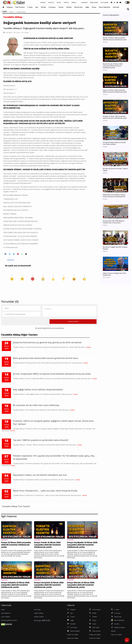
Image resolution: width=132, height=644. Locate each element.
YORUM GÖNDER (73, 322)
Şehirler (113, 633)
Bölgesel (10, 7)
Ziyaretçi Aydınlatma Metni (9, 622)
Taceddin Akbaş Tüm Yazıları (16, 507)
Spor (37, 7)
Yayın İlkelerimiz (6, 615)
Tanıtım (61, 7)
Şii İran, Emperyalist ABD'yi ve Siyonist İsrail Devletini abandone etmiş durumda (52, 374)
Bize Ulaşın (37, 611)
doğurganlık (11, 260)
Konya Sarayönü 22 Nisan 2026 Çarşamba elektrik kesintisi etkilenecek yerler (49, 586)
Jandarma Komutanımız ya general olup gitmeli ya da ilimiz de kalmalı (47, 343)
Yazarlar (11, 12)
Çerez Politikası (6, 618)
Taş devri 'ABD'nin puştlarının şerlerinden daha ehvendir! (41, 441)
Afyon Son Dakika (116, 636)
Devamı (88, 348)
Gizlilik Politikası (39, 615)
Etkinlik (43, 7)
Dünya (94, 7)
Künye (3, 611)
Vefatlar (69, 7)
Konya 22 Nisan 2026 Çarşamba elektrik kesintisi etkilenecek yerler (16, 545)
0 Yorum (25, 32)
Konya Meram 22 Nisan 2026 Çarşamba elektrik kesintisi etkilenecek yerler (82, 586)
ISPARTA (61, 3)
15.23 (17, 32)
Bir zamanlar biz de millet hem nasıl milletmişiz (36, 406)
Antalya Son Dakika (95, 636)
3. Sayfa (30, 7)
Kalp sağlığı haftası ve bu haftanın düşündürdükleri (38, 390)
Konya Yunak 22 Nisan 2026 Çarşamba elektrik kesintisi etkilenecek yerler (49, 545)
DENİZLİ (70, 3)
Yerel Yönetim (20, 7)
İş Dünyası (52, 7)
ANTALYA (44, 3)
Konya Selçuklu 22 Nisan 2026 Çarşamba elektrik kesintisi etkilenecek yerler (16, 586)
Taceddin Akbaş (21, 12)
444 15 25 (46, 622)
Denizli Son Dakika (95, 640)
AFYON (53, 3)
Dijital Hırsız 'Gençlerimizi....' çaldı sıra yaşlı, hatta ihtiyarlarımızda (45, 491)
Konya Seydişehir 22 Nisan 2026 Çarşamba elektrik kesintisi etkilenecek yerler (82, 545)
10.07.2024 (7, 32)
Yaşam (5, 11)
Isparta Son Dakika (73, 640)
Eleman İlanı (78, 7)
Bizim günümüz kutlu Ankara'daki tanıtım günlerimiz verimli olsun (45, 359)
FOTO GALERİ (103, 3)
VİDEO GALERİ (91, 3)
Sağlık (87, 7)
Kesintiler (116, 7)
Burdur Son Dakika (73, 636)
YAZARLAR (81, 3)
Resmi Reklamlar (104, 7)
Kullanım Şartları (39, 618)
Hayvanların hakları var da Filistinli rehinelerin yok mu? (40, 475)
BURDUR (35, 3)
